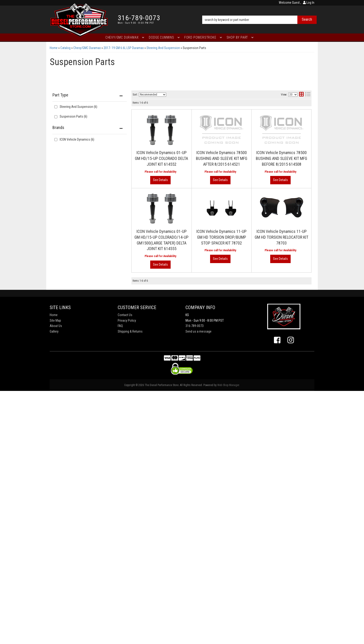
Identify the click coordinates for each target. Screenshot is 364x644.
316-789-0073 (195, 326)
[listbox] (153, 95)
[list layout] (308, 95)
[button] (259, 13)
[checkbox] (56, 140)
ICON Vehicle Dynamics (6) (77, 139)
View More (160, 180)
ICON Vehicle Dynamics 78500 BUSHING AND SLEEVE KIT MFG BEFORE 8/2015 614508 (281, 158)
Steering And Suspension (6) (78, 107)
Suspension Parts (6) (73, 116)
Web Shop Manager (228, 385)
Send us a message (198, 331)
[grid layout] (301, 95)
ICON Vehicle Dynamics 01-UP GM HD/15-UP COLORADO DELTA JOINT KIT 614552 (161, 158)
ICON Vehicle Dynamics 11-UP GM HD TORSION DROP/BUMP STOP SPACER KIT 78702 (221, 237)
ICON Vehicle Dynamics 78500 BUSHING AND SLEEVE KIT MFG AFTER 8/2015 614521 (222, 158)
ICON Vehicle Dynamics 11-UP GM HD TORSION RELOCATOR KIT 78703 (281, 237)
